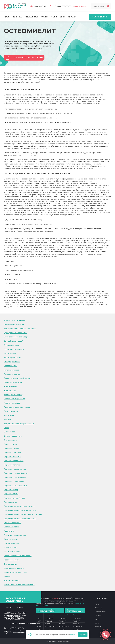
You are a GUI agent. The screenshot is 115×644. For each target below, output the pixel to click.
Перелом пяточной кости (16, 485)
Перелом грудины (12, 452)
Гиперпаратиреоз (12, 362)
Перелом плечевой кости (16, 473)
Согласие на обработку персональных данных (46, 611)
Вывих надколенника (14, 349)
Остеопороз (9, 432)
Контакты (72, 17)
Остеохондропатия (13, 436)
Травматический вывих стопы (18, 556)
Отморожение (10, 440)
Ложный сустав (11, 411)
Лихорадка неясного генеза (17, 407)
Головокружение (12, 374)
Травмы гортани (11, 560)
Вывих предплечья (13, 357)
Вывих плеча (10, 353)
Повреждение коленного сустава (19, 506)
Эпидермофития (11, 580)
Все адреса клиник (19, 633)
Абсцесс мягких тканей (15, 320)
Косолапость (10, 390)
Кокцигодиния (11, 386)
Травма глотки (10, 547)
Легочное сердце (12, 403)
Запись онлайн (100, 17)
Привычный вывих (12, 523)
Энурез (7, 576)
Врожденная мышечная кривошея (20, 329)
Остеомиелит (42, 307)
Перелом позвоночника (15, 477)
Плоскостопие (11, 502)
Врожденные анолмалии (15, 333)
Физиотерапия (11, 564)
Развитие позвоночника (15, 535)
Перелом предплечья (14, 481)
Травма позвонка (12, 552)
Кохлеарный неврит (13, 395)
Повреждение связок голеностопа (20, 510)
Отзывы (44, 17)
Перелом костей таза (14, 461)
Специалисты (31, 17)
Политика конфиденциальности (75, 611)
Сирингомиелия (11, 543)
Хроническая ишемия (14, 568)
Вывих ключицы (11, 345)
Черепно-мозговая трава (15, 572)
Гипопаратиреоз (11, 370)
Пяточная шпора (12, 527)
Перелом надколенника (15, 469)
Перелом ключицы (13, 457)
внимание (54, 598)
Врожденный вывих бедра (16, 337)
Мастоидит (9, 415)
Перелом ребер (11, 490)
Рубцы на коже (11, 539)
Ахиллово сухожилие (14, 324)
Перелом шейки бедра (14, 498)
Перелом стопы (11, 494)
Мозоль (7, 419)
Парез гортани (11, 444)
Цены (62, 17)
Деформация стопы (13, 382)
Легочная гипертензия (14, 399)
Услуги (7, 17)
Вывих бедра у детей (13, 341)
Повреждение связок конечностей (20, 519)
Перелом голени (12, 448)
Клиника (17, 17)
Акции (54, 17)
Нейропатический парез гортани (19, 424)
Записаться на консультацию (27, 58)
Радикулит (9, 531)
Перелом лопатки (12, 465)
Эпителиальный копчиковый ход (19, 585)
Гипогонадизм (10, 366)
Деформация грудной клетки (17, 378)
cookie (73, 635)
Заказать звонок (80, 6)
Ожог (6, 428)
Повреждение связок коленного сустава (23, 514)
